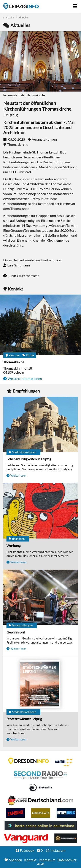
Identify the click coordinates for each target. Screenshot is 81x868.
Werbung (13, 545)
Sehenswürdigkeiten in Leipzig (29, 459)
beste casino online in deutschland (41, 826)
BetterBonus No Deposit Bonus (66, 813)
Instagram (58, 850)
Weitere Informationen (25, 378)
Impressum (47, 860)
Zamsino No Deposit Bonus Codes (15, 813)
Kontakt (30, 860)
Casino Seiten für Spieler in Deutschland (41, 788)
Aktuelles (24, 17)
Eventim (64, 762)
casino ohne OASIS (26, 838)
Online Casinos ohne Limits (66, 838)
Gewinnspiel (16, 632)
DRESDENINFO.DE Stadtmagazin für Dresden (29, 761)
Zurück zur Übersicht (23, 276)
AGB (40, 864)
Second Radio (41, 775)
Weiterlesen (18, 475)
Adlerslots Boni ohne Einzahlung (41, 813)
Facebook (27, 850)
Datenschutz (67, 860)
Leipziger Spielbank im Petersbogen (41, 800)
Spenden (16, 860)
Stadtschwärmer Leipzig (24, 719)
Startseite (21, 6)
